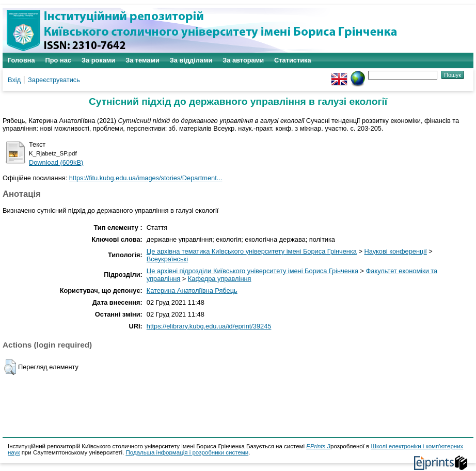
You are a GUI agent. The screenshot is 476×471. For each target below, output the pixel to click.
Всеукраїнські (167, 259)
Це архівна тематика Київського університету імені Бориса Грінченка (252, 251)
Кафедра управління (220, 279)
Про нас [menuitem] (58, 60)
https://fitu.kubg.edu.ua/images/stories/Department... (146, 178)
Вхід (14, 80)
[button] (10, 367)
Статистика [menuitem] (293, 60)
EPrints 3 (318, 446)
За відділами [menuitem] (191, 60)
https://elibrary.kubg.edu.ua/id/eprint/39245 (209, 326)
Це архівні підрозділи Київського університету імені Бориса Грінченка (252, 271)
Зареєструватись (54, 80)
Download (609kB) (56, 162)
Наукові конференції (396, 251)
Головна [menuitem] (21, 60)
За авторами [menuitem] (243, 60)
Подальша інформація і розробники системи (187, 452)
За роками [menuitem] (98, 60)
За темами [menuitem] (142, 60)
